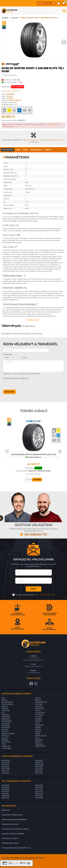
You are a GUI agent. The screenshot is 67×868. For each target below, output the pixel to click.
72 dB (27, 202)
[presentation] (19, 384)
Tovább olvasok (34, 320)
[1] (10, 357)
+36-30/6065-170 (53, 124)
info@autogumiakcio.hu (33, 666)
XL (18, 82)
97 (16, 102)
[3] (16, 357)
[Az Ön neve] (26, 350)
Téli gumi (14, 18)
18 (26, 169)
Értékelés (8, 355)
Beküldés (9, 392)
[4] (18, 357)
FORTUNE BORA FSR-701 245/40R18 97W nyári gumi (33, 455)
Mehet (34, 589)
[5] (21, 357)
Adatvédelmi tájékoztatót (45, 595)
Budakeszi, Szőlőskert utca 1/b (32, 140)
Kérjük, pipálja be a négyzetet (16, 378)
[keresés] (44, 3)
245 (26, 163)
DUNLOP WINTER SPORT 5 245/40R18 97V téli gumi (39, 18)
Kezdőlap (5, 18)
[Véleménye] (33, 366)
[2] (13, 357)
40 (26, 166)
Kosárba (37, 480)
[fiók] (59, 3)
